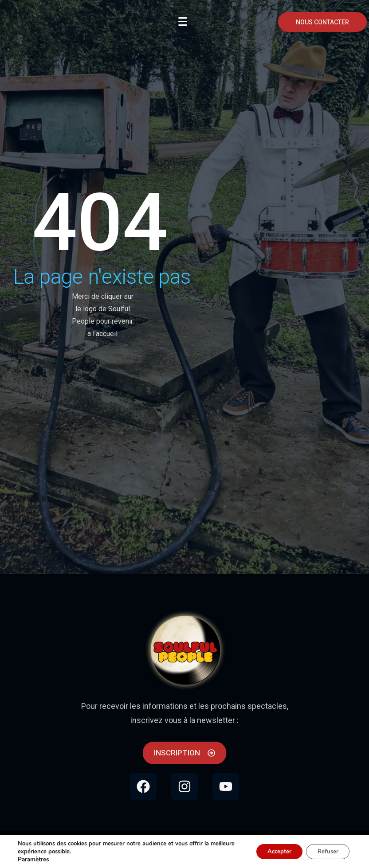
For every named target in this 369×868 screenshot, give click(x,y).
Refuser (325, 851)
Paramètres (33, 860)
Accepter (272, 851)
